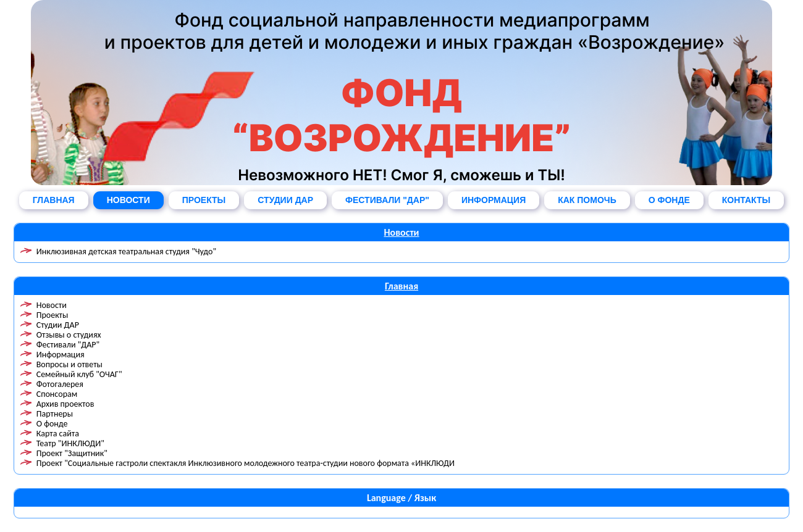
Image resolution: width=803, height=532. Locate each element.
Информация (61, 355)
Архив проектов (65, 404)
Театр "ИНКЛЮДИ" (70, 443)
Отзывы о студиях (69, 335)
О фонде (52, 424)
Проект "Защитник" (72, 453)
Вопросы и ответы (69, 364)
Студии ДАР (58, 325)
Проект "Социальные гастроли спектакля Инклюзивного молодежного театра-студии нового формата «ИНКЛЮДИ (246, 463)
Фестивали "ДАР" (68, 345)
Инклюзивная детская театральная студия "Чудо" (126, 251)
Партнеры (55, 414)
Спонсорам (57, 394)
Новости (401, 232)
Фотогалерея (60, 384)
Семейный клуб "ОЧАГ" (79, 374)
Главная (401, 286)
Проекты (53, 315)
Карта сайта (58, 434)
